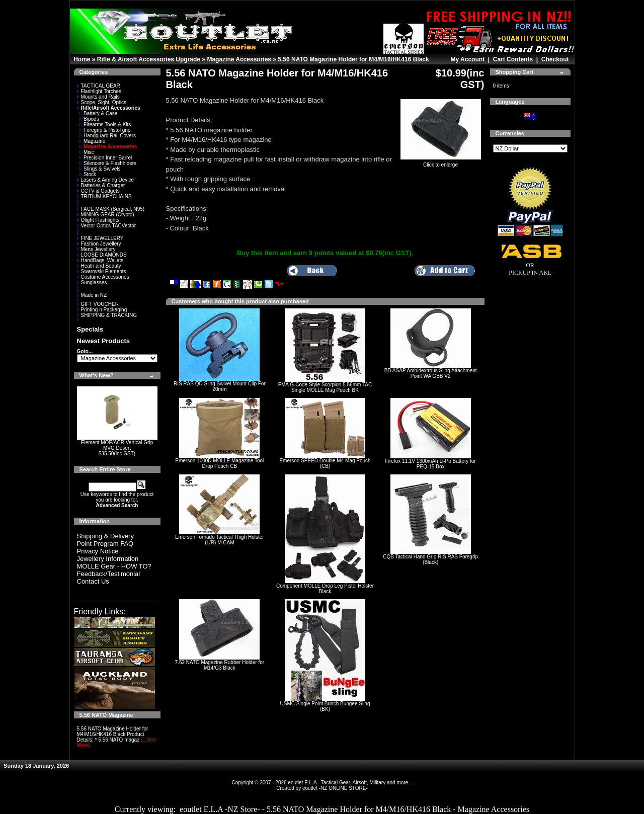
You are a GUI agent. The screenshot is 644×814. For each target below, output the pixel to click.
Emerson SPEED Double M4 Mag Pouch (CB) (325, 463)
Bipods (89, 119)
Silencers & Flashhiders (108, 163)
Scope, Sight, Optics (102, 102)
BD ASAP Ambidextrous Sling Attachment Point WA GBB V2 (431, 373)
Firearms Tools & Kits (105, 125)
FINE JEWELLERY (100, 238)
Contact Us (93, 581)
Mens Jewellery (96, 249)
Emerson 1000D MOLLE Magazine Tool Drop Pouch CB (219, 463)
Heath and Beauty (99, 266)
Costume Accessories (103, 277)
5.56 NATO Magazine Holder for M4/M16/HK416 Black (353, 59)
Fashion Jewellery (99, 244)
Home (82, 59)
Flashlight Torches (99, 91)
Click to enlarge (441, 162)
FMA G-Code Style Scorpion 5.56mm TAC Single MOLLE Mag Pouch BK (325, 387)
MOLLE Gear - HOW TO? (114, 566)
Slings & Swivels (100, 169)
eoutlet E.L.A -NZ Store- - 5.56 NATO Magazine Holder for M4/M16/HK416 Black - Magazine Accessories (354, 809)
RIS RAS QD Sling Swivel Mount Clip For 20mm (220, 386)
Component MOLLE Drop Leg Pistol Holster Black (325, 589)
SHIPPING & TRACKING (107, 315)
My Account (467, 59)
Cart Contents (513, 59)
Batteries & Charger (101, 185)
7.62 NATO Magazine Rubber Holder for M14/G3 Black (220, 665)
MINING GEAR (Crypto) (106, 215)
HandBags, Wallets (100, 260)
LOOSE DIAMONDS (102, 255)
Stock (88, 174)
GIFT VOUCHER (98, 304)
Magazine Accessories (239, 59)
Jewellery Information (108, 559)
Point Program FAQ (105, 544)
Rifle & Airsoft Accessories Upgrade (149, 59)
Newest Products (103, 341)
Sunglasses (92, 282)
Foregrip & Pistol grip (105, 130)
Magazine (92, 141)
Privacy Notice (98, 551)
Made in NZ (92, 295)
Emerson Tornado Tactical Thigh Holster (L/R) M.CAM (220, 540)
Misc (87, 152)
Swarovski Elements (102, 271)
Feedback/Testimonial (109, 574)
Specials (90, 329)
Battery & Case (98, 113)
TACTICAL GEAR (99, 86)
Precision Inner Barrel (106, 158)
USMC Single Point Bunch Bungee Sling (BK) (325, 706)
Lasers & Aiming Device (106, 180)
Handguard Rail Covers (108, 136)
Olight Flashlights (98, 220)
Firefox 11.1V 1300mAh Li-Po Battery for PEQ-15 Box (431, 464)
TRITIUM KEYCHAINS (104, 196)
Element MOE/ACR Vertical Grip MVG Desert (117, 445)
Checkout (555, 59)
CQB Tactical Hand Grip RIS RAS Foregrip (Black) (430, 559)
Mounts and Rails (98, 97)
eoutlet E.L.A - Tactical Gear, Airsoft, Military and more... (350, 783)
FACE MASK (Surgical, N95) (111, 209)
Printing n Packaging (102, 310)
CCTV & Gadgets (98, 191)
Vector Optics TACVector (107, 226)
